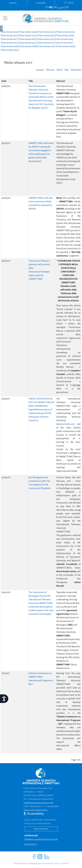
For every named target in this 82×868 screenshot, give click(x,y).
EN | (51, 7)
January (40, 70)
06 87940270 (34, 799)
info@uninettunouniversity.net (39, 803)
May (67, 70)
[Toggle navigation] (5, 18)
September (76, 70)
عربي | (62, 7)
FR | (56, 7)
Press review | (10, 32)
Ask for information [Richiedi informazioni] (41, 829)
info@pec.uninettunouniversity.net (41, 839)
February (50, 70)
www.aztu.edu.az (65, 424)
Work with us (30, 844)
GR (67, 7)
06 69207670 (47, 799)
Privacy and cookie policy (36, 810)
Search (69, 3)
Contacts (13, 3)
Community (41, 3)
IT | (47, 7)
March (60, 70)
